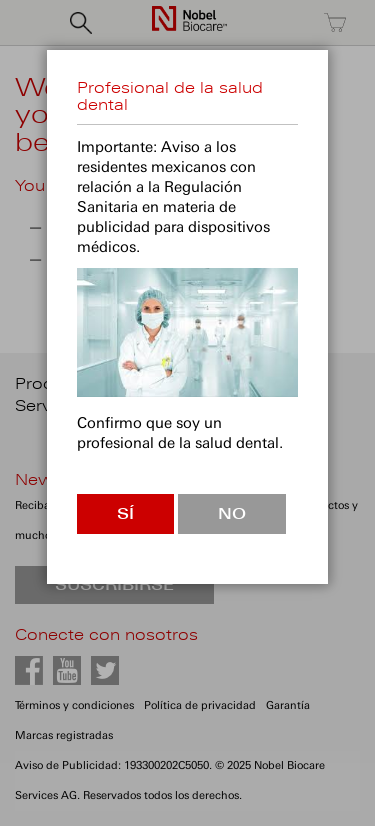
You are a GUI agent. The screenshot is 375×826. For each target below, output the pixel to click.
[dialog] (187, 413)
